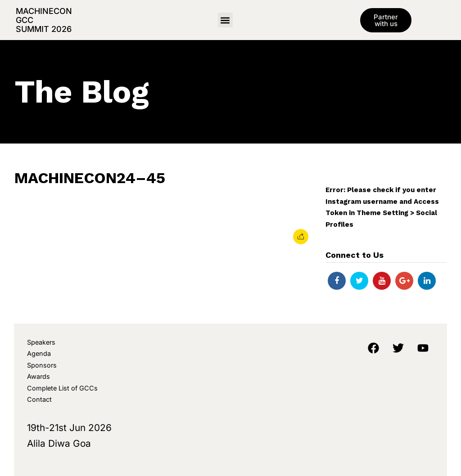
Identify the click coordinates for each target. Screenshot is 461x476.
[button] (225, 20)
